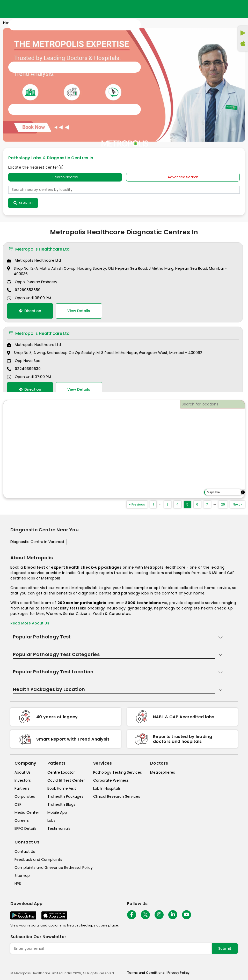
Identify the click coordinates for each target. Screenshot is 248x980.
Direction (30, 311)
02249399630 (28, 369)
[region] (124, 449)
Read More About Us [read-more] (30, 623)
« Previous (137, 504)
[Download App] (23, 915)
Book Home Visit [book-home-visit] (62, 788)
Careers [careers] (22, 820)
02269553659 (28, 290)
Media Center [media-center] (27, 812)
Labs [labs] (51, 820)
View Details (79, 311)
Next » (238, 504)
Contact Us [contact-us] (25, 851)
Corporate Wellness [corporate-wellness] (111, 780)
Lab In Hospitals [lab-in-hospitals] (107, 788)
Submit (225, 948)
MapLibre (213, 492)
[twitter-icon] (145, 915)
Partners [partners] (22, 788)
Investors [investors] (23, 780)
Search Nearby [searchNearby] (65, 177)
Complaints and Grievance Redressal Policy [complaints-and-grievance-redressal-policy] (54, 868)
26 (223, 504)
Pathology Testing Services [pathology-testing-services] (118, 772)
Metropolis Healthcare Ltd (39, 249)
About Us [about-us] (23, 772)
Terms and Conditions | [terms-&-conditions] (147, 973)
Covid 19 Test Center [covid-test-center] (66, 780)
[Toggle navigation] (75, 67)
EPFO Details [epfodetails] (25, 828)
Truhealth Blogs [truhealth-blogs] (61, 804)
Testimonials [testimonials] (59, 828)
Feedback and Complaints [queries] (38, 860)
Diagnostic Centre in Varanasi (37, 542)
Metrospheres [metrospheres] (163, 772)
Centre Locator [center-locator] (61, 772)
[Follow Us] (132, 915)
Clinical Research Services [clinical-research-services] (117, 796)
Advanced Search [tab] (183, 177)
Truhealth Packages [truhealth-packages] (65, 796)
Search (23, 203)
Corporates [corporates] (25, 796)
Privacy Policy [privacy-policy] (178, 973)
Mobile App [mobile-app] (57, 812)
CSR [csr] (18, 804)
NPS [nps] (18, 884)
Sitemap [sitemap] (22, 876)
